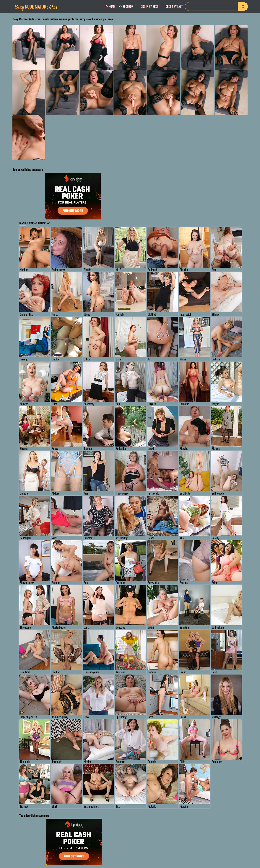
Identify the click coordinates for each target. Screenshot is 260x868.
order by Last (174, 6)
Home (111, 6)
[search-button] (243, 6)
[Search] (216, 6)
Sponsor (127, 6)
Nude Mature (36, 7)
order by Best (149, 6)
